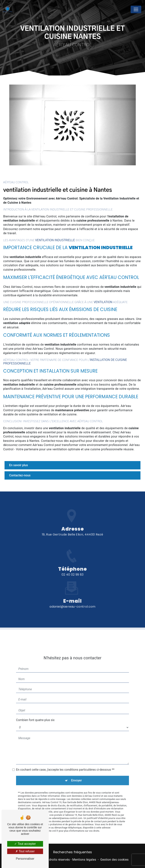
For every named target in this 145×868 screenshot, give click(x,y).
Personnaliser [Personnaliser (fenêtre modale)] (25, 859)
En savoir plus (19, 465)
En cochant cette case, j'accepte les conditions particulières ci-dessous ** (65, 756)
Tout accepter (25, 844)
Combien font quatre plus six (35, 706)
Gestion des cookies (114, 860)
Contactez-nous (20, 475)
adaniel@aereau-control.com (72, 593)
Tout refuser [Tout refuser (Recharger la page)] (25, 851)
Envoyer (77, 767)
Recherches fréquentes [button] (73, 852)
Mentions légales (84, 860)
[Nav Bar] (136, 9)
